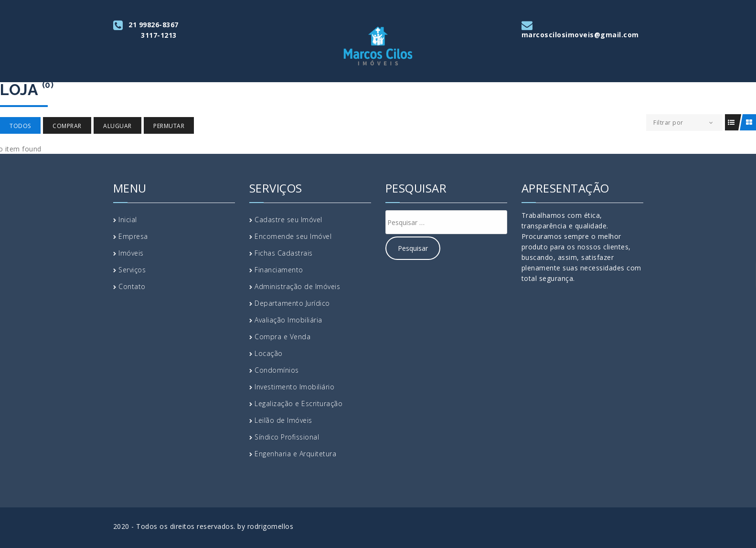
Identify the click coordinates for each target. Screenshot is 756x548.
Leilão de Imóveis (283, 420)
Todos (20, 126)
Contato (132, 286)
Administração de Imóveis (297, 286)
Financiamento (279, 270)
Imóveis (131, 253)
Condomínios (277, 370)
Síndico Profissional (287, 437)
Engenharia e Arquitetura (295, 454)
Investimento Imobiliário (294, 387)
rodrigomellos (271, 526)
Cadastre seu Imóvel (288, 220)
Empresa (133, 236)
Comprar (67, 126)
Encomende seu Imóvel (293, 236)
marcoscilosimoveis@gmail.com (580, 35)
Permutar (169, 126)
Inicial (128, 220)
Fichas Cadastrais (284, 253)
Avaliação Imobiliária (288, 320)
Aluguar (117, 126)
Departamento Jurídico (292, 303)
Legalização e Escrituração (298, 403)
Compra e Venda (282, 337)
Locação (269, 353)
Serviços (132, 270)
